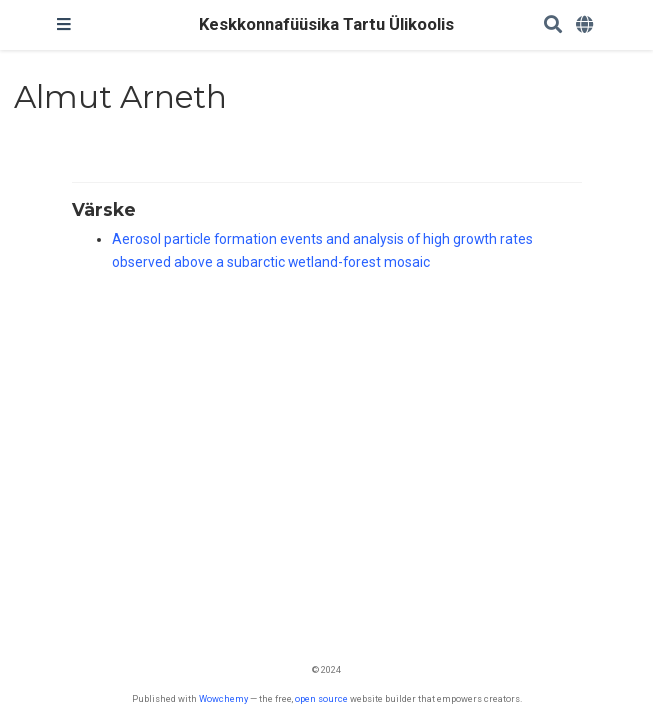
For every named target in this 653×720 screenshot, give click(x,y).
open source (321, 698)
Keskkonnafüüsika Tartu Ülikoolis (326, 24)
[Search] (553, 25)
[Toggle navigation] (64, 25)
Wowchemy (223, 698)
